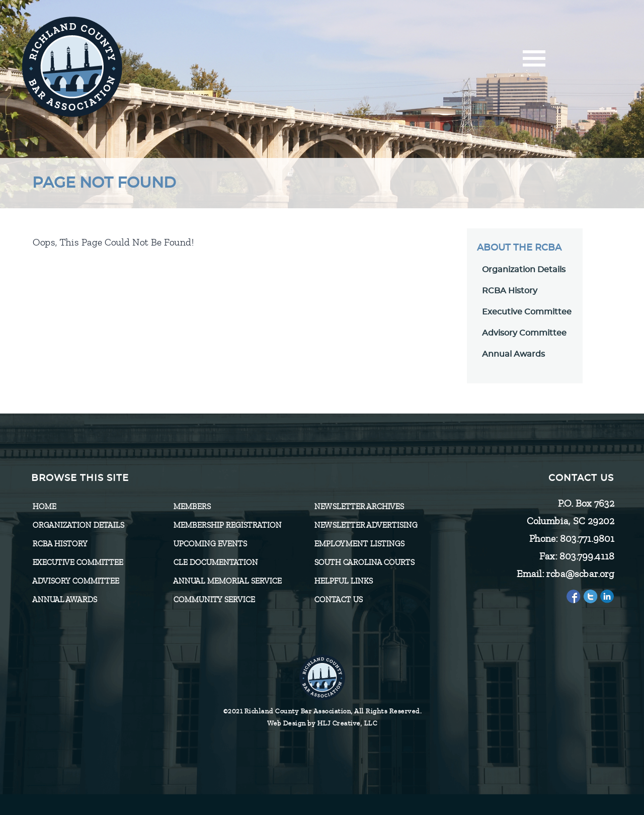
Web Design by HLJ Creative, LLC (322, 723)
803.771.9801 (587, 539)
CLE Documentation (215, 562)
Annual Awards (513, 354)
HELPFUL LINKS (343, 581)
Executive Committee (527, 312)
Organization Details (524, 270)
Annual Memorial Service (227, 581)
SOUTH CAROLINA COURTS (364, 562)
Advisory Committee (524, 333)
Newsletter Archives (359, 507)
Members (192, 507)
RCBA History (510, 291)
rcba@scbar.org (580, 574)
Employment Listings (359, 544)
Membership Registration (227, 525)
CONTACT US (338, 600)
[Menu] (534, 62)
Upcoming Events (210, 544)
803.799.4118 (586, 556)
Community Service (214, 600)
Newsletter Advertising (366, 525)
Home (44, 507)
